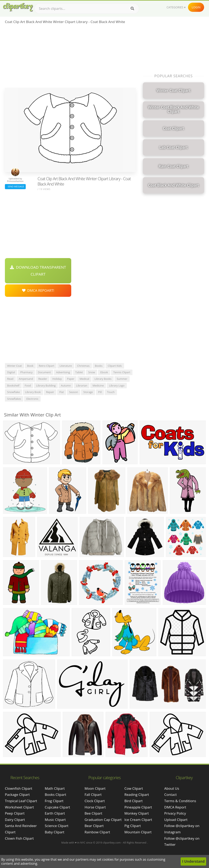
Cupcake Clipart (57, 807)
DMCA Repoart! (38, 290)
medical (84, 379)
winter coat (14, 366)
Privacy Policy (175, 813)
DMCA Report (175, 807)
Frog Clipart (54, 801)
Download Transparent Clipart (38, 271)
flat (62, 392)
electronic (32, 399)
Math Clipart (55, 788)
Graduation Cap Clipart (103, 820)
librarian (82, 385)
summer (122, 379)
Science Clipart (57, 826)
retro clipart (47, 366)
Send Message (15, 186)
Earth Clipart (55, 813)
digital (11, 372)
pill (100, 392)
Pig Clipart (133, 826)
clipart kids (115, 366)
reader (43, 379)
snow (92, 372)
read (10, 379)
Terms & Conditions (180, 801)
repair (50, 392)
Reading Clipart (137, 795)
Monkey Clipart (137, 813)
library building (46, 385)
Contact (171, 795)
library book (33, 392)
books (99, 366)
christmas (83, 366)
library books (103, 379)
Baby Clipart (54, 832)
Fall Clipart (93, 795)
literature (66, 366)
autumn (66, 385)
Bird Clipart (134, 801)
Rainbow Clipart (97, 832)
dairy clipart (15, 820)
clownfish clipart (19, 788)
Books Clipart (55, 795)
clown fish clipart (19, 838)
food (28, 385)
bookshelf (13, 385)
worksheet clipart (19, 807)
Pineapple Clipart (138, 807)
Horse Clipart (95, 807)
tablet (79, 372)
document (44, 372)
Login (196, 7)
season (74, 392)
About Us (172, 788)
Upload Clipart (176, 820)
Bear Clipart (94, 826)
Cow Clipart (134, 788)
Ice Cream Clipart (138, 820)
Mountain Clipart (138, 832)
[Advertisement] (70, 57)
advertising (63, 372)
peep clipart (15, 813)
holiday (57, 379)
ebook (104, 372)
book (30, 366)
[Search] (132, 9)
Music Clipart (55, 820)
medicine (98, 385)
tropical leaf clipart (21, 801)
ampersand (26, 379)
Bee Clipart (93, 813)
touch (111, 392)
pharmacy (26, 372)
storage (88, 392)
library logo (117, 385)
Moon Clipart (95, 788)
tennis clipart (122, 372)
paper (71, 379)
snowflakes (14, 399)
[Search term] (87, 9)
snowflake (13, 392)
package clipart (17, 795)
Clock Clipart (95, 801)
